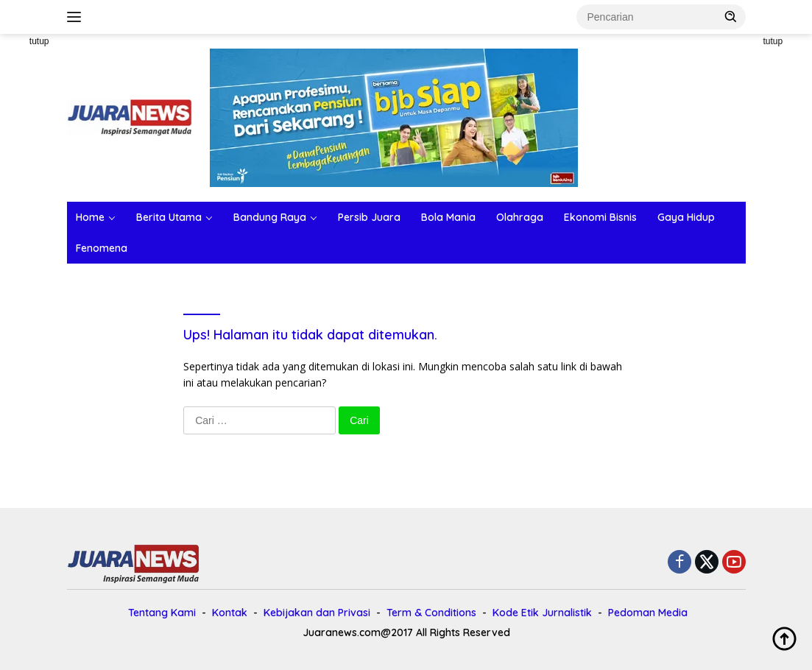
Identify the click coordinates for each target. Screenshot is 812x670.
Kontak (230, 613)
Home (90, 217)
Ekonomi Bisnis (600, 217)
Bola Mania (448, 217)
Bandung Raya (270, 217)
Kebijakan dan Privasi (317, 613)
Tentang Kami (162, 613)
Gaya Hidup (686, 217)
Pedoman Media (648, 613)
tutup (39, 41)
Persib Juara (369, 217)
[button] (731, 16)
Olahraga (520, 217)
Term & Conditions (431, 613)
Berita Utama (169, 217)
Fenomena (102, 248)
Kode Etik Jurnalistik (542, 613)
